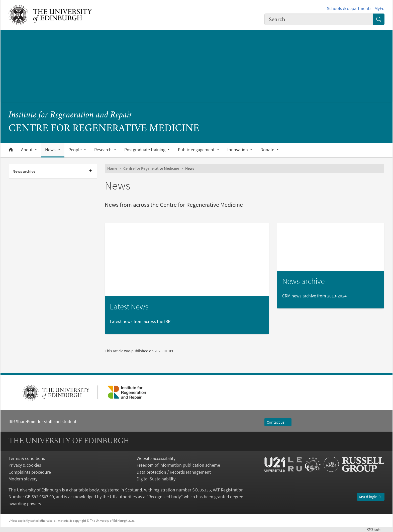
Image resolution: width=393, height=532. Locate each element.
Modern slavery (23, 479)
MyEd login (371, 497)
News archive (24, 171)
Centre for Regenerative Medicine (151, 168)
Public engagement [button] (197, 150)
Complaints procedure (30, 472)
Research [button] (103, 150)
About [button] (27, 150)
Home (112, 168)
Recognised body (165, 497)
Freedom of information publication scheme (178, 465)
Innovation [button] (238, 150)
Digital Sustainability (156, 479)
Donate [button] (268, 150)
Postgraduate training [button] (145, 150)
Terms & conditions (27, 458)
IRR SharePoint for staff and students (43, 421)
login (376, 529)
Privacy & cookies (25, 465)
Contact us (278, 422)
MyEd (379, 8)
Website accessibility (156, 458)
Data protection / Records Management (174, 472)
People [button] (76, 150)
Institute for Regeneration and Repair (70, 115)
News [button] (51, 150)
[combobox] (319, 19)
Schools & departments (349, 8)
